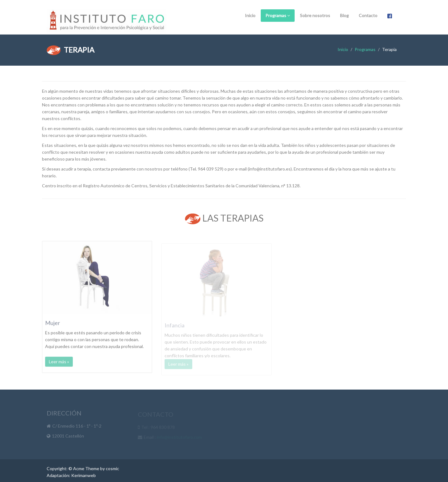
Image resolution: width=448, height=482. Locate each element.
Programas (278, 15)
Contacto (368, 15)
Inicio (250, 15)
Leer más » (59, 365)
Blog (344, 15)
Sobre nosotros (315, 15)
